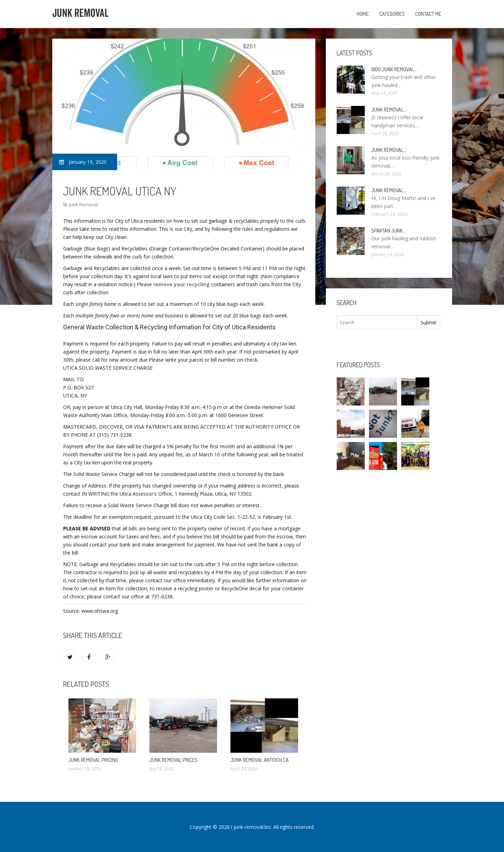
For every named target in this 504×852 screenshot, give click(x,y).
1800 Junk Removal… (394, 69)
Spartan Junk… (388, 231)
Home (363, 14)
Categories (392, 14)
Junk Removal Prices (173, 760)
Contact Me (428, 14)
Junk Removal (83, 204)
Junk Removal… (389, 110)
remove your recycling (182, 284)
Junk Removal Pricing (93, 760)
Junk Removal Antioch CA (260, 760)
